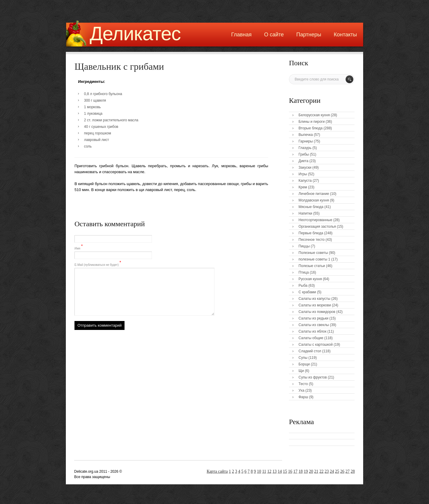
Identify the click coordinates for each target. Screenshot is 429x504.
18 (301, 471)
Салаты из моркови (315, 305)
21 (316, 471)
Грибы (304, 154)
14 (280, 471)
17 (296, 471)
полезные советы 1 (314, 259)
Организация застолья (317, 227)
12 (269, 471)
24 (332, 471)
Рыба (303, 286)
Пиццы (304, 246)
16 (290, 471)
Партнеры (309, 35)
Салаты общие (311, 338)
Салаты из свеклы (314, 325)
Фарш (303, 397)
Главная (241, 35)
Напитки (305, 213)
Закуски (305, 168)
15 (285, 471)
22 (321, 471)
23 (327, 471)
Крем (303, 187)
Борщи (304, 364)
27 (348, 471)
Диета (303, 161)
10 (259, 471)
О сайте (274, 35)
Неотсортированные (315, 220)
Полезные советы (313, 253)
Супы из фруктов (313, 377)
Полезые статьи (312, 266)
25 (337, 471)
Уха (301, 390)
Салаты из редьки (313, 318)
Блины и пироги (312, 122)
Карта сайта (217, 471)
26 (342, 471)
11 (264, 471)
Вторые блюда (311, 128)
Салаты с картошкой (316, 345)
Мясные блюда (311, 207)
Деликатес (135, 34)
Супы (303, 358)
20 (311, 471)
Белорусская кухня (314, 115)
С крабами (307, 292)
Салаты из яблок (313, 331)
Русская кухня (310, 279)
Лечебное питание (314, 194)
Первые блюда (311, 233)
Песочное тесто (311, 240)
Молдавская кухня (314, 200)
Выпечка (306, 135)
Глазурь (305, 148)
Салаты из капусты (314, 299)
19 (306, 471)
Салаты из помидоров (317, 312)
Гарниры (306, 141)
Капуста (305, 181)
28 (353, 471)
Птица (304, 272)
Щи (301, 371)
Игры (303, 174)
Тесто (303, 384)
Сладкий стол (310, 351)
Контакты (345, 35)
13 (275, 471)
